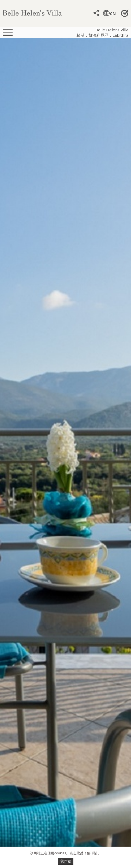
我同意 (66, 861)
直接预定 (125, 13)
